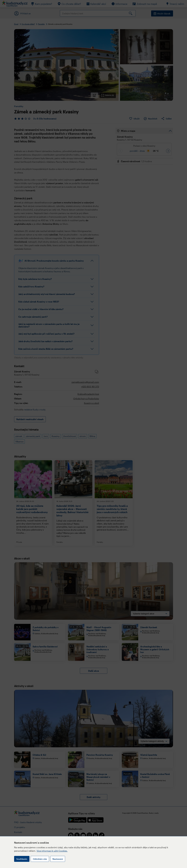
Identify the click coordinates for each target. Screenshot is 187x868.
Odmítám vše (40, 859)
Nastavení (58, 859)
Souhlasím (22, 859)
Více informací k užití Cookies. (52, 851)
